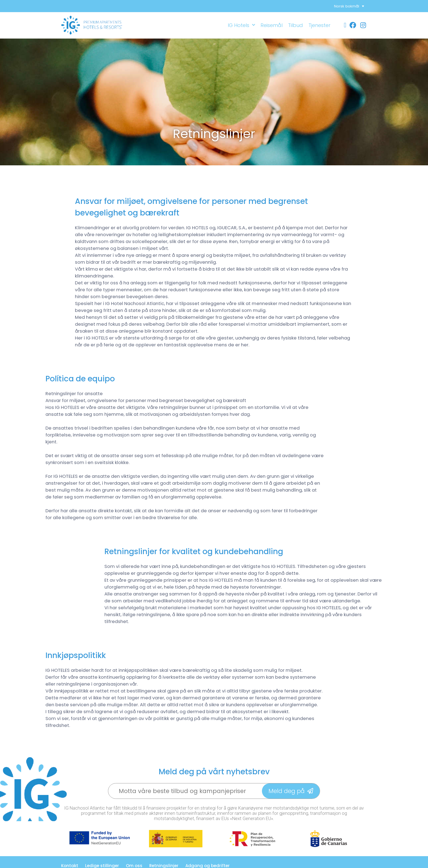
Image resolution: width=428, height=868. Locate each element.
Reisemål (272, 25)
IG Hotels (241, 25)
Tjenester (319, 25)
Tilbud (296, 25)
